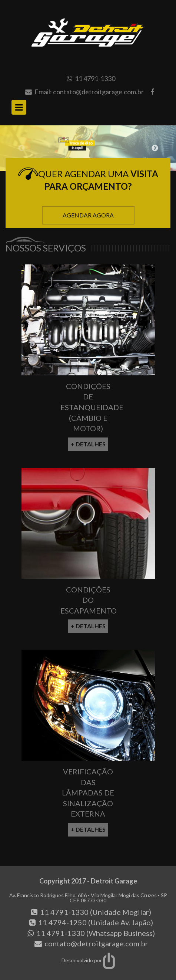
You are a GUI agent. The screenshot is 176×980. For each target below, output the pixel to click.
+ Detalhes (88, 444)
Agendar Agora (88, 215)
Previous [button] (21, 148)
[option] (88, 148)
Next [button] (155, 148)
